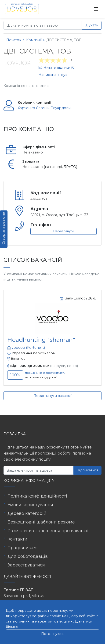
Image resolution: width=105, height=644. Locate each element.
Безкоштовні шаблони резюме (41, 522)
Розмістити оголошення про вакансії (48, 531)
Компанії (34, 40)
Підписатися (87, 470)
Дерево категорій (27, 513)
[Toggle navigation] (96, 9)
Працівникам (22, 548)
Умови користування (30, 505)
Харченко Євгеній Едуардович (45, 108)
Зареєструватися (26, 565)
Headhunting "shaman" (41, 340)
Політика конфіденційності (37, 496)
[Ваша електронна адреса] (39, 470)
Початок (14, 40)
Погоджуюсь (53, 634)
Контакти (17, 539)
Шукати (92, 25)
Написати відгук (53, 75)
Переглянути (63, 231)
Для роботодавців (28, 556)
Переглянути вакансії (52, 396)
